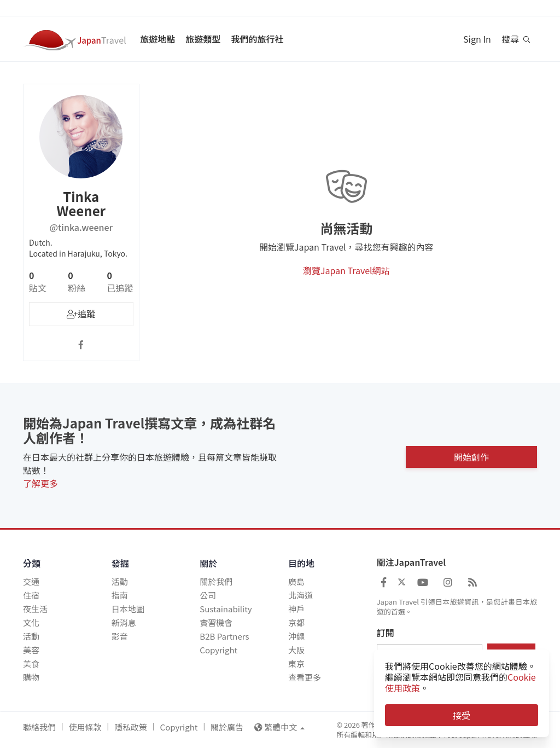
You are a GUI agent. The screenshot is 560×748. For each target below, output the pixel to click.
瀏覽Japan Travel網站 (346, 270)
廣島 (296, 581)
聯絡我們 (39, 727)
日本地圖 (128, 609)
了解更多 (40, 483)
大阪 (296, 650)
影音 (120, 636)
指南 (120, 595)
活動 (31, 636)
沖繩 (296, 636)
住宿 (31, 595)
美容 (31, 650)
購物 (31, 677)
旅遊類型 (203, 39)
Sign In (477, 39)
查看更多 (305, 677)
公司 (208, 595)
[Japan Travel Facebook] (384, 582)
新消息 (124, 622)
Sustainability (226, 609)
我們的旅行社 (257, 39)
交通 (31, 581)
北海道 (301, 595)
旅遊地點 (157, 39)
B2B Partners (224, 636)
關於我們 (216, 581)
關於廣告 (227, 727)
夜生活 (35, 609)
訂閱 (386, 633)
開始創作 (471, 456)
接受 (462, 715)
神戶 (296, 609)
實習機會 (216, 622)
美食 (31, 663)
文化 (31, 622)
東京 (296, 663)
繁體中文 (279, 727)
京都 (296, 622)
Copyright (218, 650)
